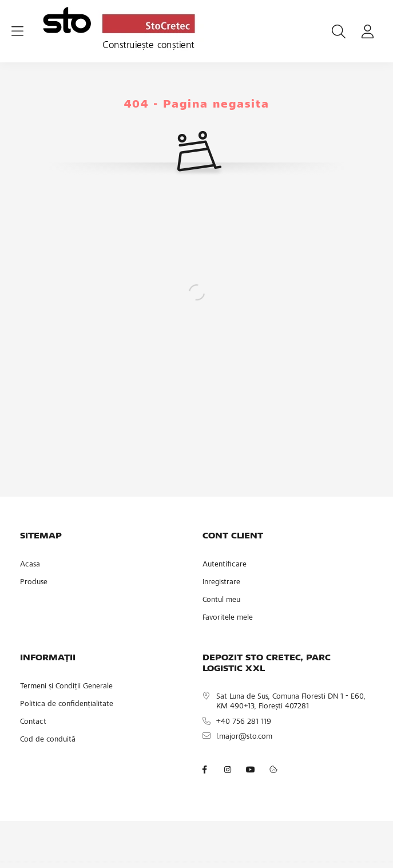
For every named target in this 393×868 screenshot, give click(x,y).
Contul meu (221, 600)
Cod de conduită (48, 740)
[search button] (339, 31)
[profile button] (367, 31)
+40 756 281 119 (244, 722)
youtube (251, 770)
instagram (228, 770)
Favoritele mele (228, 618)
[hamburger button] (17, 31)
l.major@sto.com (244, 737)
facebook (205, 770)
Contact (33, 722)
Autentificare (225, 565)
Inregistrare (221, 582)
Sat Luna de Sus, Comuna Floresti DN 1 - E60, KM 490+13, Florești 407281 (291, 702)
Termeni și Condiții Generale (66, 687)
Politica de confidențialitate (67, 704)
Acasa (30, 565)
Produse (34, 582)
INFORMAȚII (48, 658)
